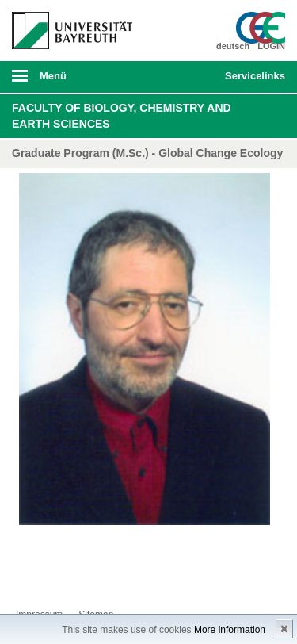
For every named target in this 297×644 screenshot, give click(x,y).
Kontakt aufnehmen (155, 570)
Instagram (79, 570)
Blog (130, 570)
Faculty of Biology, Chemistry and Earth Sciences (122, 116)
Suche (187, 77)
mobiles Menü (66, 81)
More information (230, 630)
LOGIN (271, 46)
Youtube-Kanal (105, 570)
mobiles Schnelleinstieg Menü (252, 81)
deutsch (233, 46)
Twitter (54, 570)
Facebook (29, 570)
